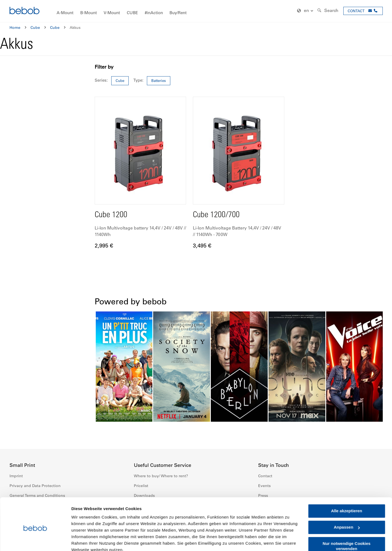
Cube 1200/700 (217, 215)
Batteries (159, 80)
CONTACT (356, 11)
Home (15, 27)
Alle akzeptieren (347, 486)
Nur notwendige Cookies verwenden (347, 521)
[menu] (196, 11)
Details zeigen (85, 540)
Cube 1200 (111, 215)
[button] (306, 11)
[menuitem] (65, 13)
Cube (35, 27)
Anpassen (347, 503)
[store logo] (24, 11)
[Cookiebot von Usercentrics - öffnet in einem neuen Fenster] (35, 540)
